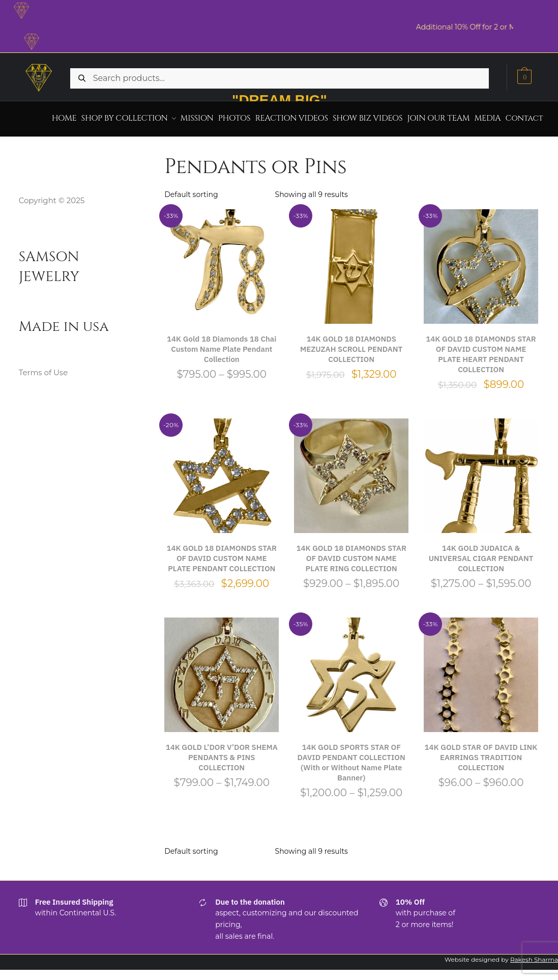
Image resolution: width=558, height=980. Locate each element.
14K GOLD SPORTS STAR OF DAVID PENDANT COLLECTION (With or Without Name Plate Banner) (351, 759)
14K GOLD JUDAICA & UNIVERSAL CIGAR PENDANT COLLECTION (481, 555)
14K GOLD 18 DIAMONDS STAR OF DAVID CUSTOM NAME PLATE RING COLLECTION (351, 555)
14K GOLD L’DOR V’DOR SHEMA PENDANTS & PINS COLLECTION (222, 754)
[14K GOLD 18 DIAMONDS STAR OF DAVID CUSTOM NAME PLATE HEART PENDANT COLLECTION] (481, 263)
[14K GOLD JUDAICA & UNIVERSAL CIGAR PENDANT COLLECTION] (481, 472)
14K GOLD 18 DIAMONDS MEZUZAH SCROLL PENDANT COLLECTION (351, 345)
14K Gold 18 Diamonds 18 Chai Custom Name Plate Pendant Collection (222, 345)
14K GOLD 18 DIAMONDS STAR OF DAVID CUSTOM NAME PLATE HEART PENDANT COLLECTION (481, 351)
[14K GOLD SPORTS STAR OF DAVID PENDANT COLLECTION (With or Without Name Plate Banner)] (351, 671)
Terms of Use (43, 369)
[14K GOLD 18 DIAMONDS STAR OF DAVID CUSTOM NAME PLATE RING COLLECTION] (351, 472)
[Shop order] (216, 191)
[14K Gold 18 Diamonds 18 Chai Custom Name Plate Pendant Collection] (222, 263)
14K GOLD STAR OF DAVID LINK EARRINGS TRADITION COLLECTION (481, 754)
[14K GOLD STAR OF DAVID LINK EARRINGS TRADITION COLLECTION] (481, 671)
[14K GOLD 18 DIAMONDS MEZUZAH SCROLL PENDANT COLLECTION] (351, 263)
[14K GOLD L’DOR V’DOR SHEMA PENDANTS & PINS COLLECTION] (222, 671)
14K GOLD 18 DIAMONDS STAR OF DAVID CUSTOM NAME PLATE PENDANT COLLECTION (222, 555)
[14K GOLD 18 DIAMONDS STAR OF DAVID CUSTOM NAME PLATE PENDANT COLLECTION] (222, 472)
